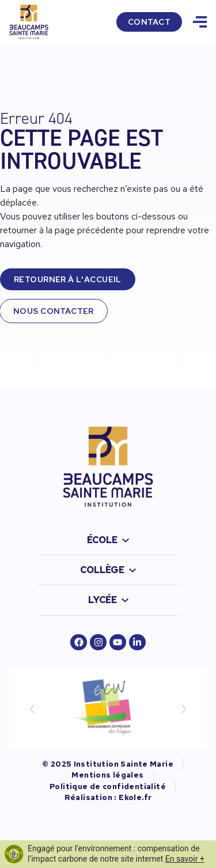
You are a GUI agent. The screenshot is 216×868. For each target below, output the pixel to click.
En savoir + (185, 859)
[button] (32, 709)
